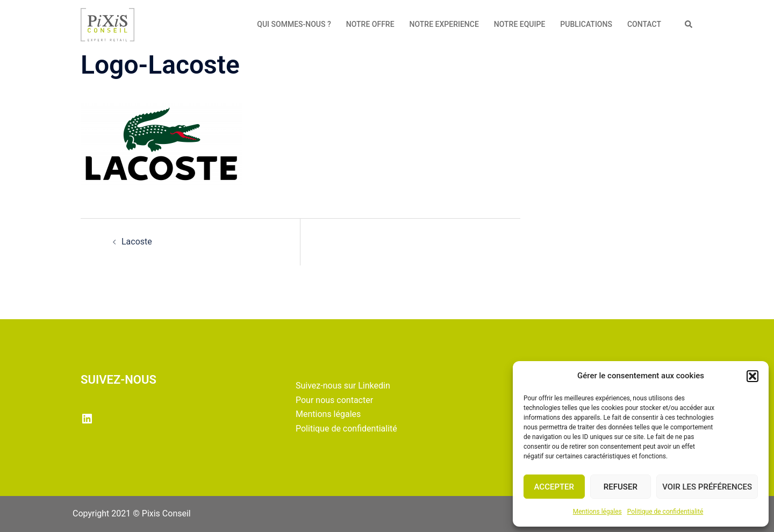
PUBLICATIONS (586, 24)
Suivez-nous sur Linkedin (343, 386)
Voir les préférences (707, 487)
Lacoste (137, 242)
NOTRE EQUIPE (520, 24)
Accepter (554, 487)
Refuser (621, 487)
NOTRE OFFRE (370, 24)
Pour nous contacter (334, 400)
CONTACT (644, 24)
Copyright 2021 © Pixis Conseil (132, 513)
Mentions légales (597, 512)
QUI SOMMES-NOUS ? (294, 24)
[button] (752, 376)
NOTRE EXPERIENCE (444, 24)
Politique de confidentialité (665, 512)
